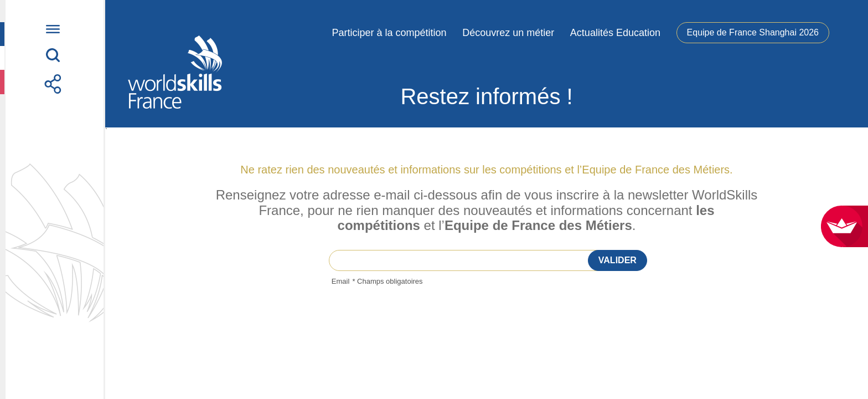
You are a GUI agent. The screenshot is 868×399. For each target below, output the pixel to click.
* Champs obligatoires (387, 281)
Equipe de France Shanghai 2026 (753, 32)
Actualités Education (615, 33)
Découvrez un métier (508, 33)
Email (341, 282)
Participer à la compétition (389, 33)
